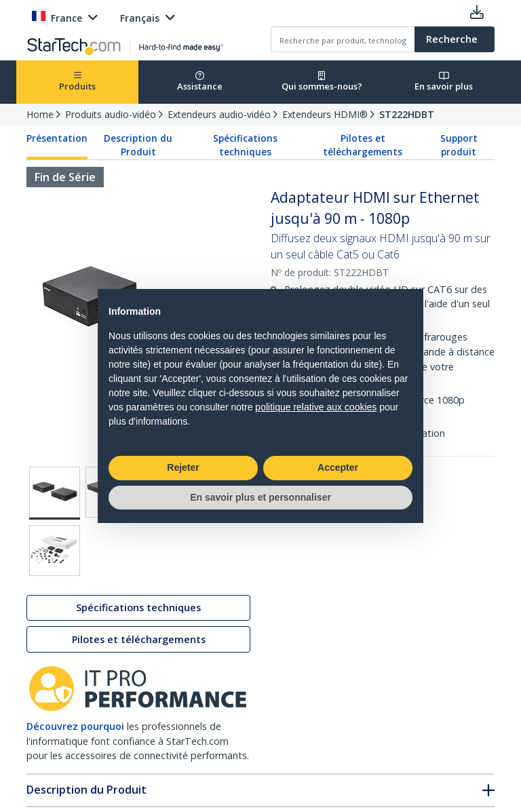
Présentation (57, 138)
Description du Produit (138, 145)
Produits (77, 82)
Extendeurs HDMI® (325, 114)
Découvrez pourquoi (75, 726)
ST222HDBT (407, 114)
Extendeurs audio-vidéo (219, 114)
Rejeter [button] (183, 467)
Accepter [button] (338, 467)
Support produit (459, 145)
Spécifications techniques (245, 145)
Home (40, 114)
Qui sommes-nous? (322, 82)
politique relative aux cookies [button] (316, 407)
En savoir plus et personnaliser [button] (260, 497)
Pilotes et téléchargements (363, 145)
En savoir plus (444, 82)
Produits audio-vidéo (111, 114)
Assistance (200, 82)
